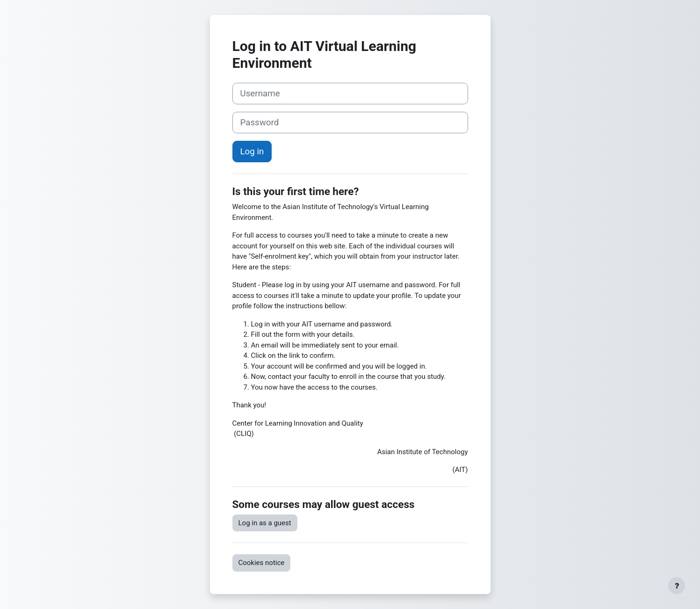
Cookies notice (262, 563)
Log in (252, 152)
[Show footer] (677, 586)
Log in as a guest (265, 523)
